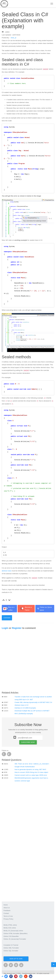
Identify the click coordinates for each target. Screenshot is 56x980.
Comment (7, 618)
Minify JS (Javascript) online (13, 931)
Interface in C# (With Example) (25, 708)
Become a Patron (25, 609)
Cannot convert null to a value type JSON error (31, 775)
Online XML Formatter (11, 948)
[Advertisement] (28, 661)
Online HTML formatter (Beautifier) (15, 933)
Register (17, 628)
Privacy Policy (8, 919)
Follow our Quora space (44, 609)
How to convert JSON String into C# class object (31, 772)
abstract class (7, 571)
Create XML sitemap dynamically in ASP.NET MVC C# (33, 702)
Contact (6, 913)
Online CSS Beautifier (11, 936)
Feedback (7, 910)
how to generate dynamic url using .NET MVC (30, 769)
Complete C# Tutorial (11, 945)
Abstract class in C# (22, 705)
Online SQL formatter (11, 951)
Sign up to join (16, 959)
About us (7, 908)
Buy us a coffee (9, 609)
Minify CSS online (10, 928)
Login (5, 628)
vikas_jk (14, 38)
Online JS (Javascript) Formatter (15, 939)
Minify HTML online (10, 925)
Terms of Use (8, 916)
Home (6, 905)
